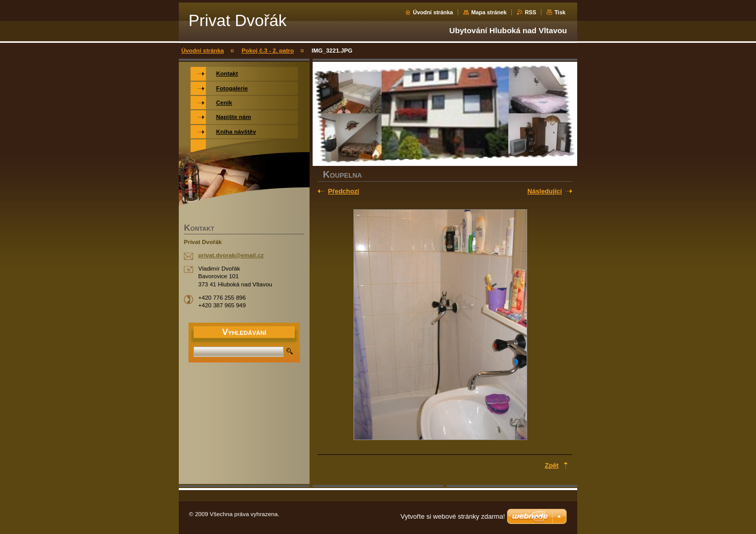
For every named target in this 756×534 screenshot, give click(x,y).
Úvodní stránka (433, 12)
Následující (545, 191)
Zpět (552, 465)
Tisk (560, 12)
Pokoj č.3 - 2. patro (268, 51)
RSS (530, 12)
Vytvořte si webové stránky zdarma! (453, 516)
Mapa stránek (489, 12)
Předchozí (344, 191)
